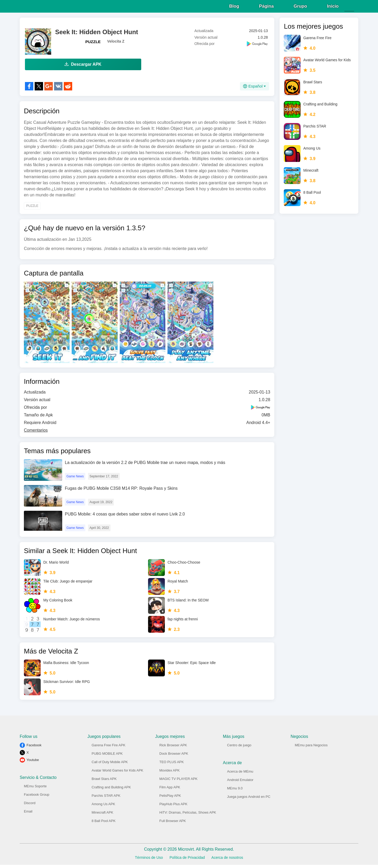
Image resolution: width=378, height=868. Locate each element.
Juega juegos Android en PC (249, 800)
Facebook (34, 748)
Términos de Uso (149, 861)
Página (266, 8)
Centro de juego (239, 748)
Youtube (33, 763)
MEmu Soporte (35, 789)
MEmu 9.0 (235, 791)
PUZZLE (93, 45)
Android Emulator (240, 783)
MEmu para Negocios (311, 748)
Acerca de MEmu (240, 775)
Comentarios (36, 433)
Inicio (333, 8)
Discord (30, 806)
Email (28, 815)
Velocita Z (116, 44)
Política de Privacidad (187, 861)
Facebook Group (37, 798)
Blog (234, 8)
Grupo (300, 8)
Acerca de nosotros (227, 861)
